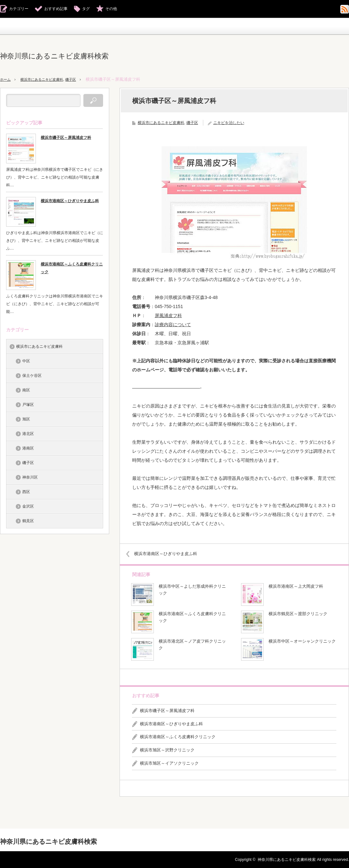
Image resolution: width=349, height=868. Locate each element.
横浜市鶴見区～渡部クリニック (298, 614)
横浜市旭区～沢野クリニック (167, 750)
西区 (26, 492)
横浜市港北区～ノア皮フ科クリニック (192, 645)
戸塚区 (28, 405)
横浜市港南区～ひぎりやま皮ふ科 (171, 554)
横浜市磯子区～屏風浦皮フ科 (167, 711)
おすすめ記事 (56, 9)
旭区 (26, 419)
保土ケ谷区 (32, 376)
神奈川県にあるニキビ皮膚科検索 (54, 56)
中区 (26, 361)
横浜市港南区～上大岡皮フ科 (296, 586)
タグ (86, 9)
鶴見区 (28, 521)
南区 (26, 390)
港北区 (28, 434)
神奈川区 (30, 477)
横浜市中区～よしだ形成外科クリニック (192, 590)
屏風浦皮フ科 (168, 315)
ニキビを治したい (229, 123)
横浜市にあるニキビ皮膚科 (48, 79)
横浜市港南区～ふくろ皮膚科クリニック (192, 617)
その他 (111, 9)
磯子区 (81, 79)
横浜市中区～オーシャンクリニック (302, 641)
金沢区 (28, 506)
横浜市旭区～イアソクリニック (169, 763)
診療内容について (173, 325)
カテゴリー (19, 9)
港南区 (28, 448)
